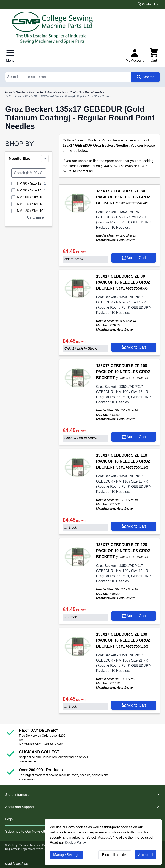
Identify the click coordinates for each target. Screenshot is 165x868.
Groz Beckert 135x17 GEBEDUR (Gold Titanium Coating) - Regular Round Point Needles (60, 96)
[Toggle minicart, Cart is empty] (154, 55)
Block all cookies (115, 855)
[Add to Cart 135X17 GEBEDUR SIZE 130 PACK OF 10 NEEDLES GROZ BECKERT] (134, 705)
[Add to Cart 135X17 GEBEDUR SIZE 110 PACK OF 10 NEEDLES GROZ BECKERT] (134, 526)
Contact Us (147, 4)
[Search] (146, 77)
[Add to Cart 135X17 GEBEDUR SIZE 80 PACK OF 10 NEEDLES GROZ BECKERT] (134, 258)
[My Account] (135, 55)
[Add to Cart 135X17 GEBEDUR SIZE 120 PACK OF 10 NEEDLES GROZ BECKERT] (134, 616)
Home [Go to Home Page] (9, 92)
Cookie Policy (75, 843)
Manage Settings (66, 855)
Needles (21, 92)
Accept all (146, 855)
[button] (82, 795)
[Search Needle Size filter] (29, 173)
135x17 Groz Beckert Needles (87, 92)
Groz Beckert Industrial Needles (47, 92)
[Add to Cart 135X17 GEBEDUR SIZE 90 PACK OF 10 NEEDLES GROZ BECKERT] (134, 347)
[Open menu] (10, 55)
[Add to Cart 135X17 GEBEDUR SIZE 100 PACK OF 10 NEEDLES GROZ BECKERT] (134, 437)
